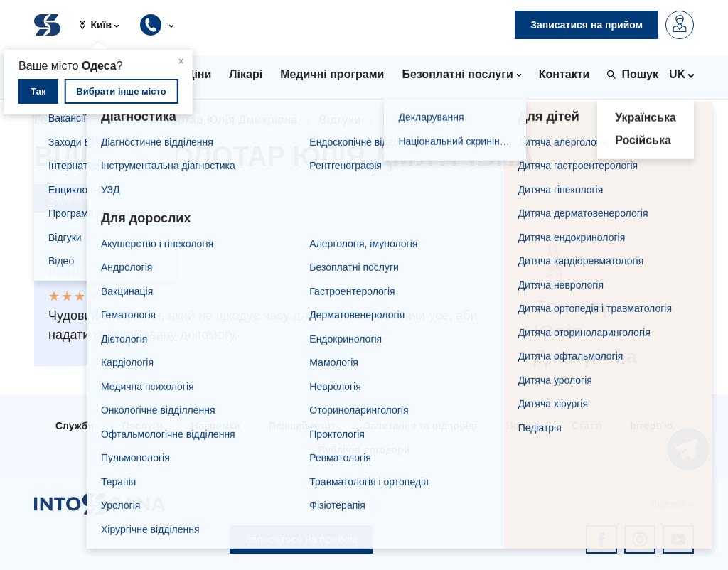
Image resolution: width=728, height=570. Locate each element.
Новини (524, 426)
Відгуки (340, 120)
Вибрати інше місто (121, 91)
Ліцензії (668, 504)
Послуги (143, 426)
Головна (58, 120)
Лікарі (119, 120)
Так (38, 91)
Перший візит (302, 426)
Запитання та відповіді (421, 426)
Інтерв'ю (652, 426)
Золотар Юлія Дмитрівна (227, 120)
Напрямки (216, 426)
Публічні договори (364, 450)
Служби (75, 426)
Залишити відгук (91, 198)
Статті (587, 426)
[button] (105, 25)
